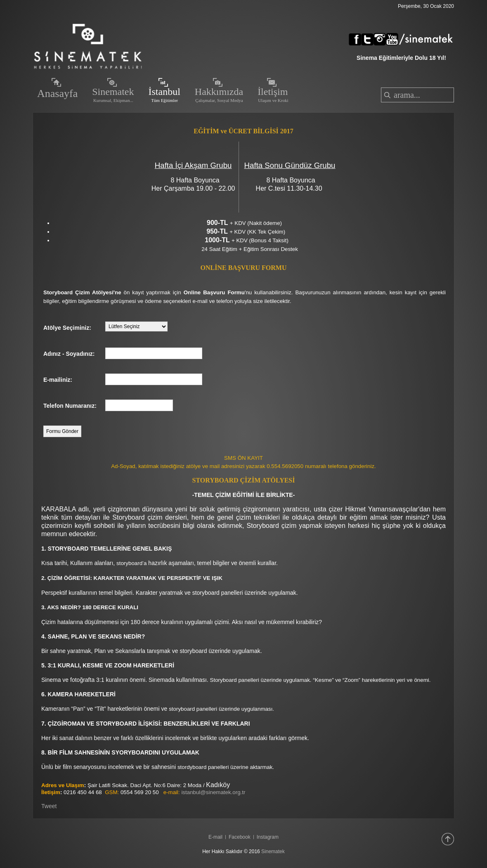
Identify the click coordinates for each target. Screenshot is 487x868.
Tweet (49, 806)
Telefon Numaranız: (70, 406)
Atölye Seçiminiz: (67, 328)
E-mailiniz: (58, 380)
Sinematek (273, 851)
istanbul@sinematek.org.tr (213, 792)
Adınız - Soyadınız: (69, 354)
